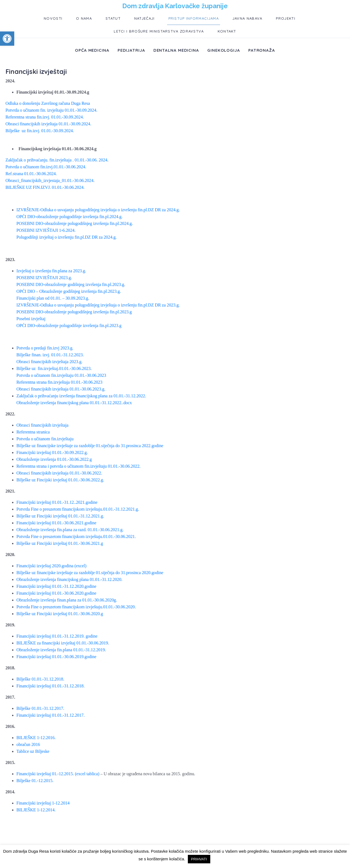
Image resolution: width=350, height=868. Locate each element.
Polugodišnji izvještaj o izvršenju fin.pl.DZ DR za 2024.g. (66, 237)
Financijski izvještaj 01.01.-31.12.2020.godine (56, 586)
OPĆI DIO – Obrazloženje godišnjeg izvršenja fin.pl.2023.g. (69, 291)
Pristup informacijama (194, 18)
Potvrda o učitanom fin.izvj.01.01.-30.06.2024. (46, 167)
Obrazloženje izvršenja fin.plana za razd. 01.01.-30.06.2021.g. (70, 530)
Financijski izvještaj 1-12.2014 (43, 803)
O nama (84, 18)
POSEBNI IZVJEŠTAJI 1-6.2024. (46, 230)
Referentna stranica (33, 432)
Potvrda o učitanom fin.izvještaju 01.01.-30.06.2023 (61, 375)
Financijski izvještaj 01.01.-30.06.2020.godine (56, 593)
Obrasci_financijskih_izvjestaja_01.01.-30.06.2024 (49, 180)
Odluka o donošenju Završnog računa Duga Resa (48, 103)
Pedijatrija (131, 50)
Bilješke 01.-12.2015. (35, 781)
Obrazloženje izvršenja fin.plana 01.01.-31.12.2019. (61, 650)
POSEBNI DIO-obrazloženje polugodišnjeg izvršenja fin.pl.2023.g (74, 312)
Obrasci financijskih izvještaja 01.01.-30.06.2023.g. (61, 389)
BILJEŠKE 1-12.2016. (36, 738)
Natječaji (145, 18)
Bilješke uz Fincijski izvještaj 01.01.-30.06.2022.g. (60, 480)
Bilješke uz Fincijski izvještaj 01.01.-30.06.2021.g (60, 543)
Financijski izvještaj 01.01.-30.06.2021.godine (56, 523)
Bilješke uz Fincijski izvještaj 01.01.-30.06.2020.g (60, 614)
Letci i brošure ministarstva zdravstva (159, 31)
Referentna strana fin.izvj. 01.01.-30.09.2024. (45, 117)
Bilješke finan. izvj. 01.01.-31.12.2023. (50, 355)
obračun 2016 (28, 744)
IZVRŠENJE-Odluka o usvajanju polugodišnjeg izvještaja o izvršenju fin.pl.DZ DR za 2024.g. (98, 210)
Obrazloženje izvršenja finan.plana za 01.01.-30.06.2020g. (67, 600)
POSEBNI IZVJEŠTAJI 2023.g (44, 278)
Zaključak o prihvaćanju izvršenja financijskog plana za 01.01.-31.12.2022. (81, 396)
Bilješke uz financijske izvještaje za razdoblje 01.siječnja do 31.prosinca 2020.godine (90, 573)
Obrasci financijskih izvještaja (42, 425)
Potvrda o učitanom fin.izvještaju (45, 439)
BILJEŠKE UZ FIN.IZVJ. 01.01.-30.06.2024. (45, 187)
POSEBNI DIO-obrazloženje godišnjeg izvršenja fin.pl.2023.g (70, 284)
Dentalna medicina (176, 50)
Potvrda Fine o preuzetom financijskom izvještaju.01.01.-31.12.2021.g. (78, 509)
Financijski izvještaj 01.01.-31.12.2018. (50, 686)
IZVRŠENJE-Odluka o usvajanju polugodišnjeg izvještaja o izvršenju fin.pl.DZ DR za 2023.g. (98, 305)
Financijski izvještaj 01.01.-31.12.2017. (50, 715)
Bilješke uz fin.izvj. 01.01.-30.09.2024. (40, 131)
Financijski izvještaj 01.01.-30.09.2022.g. (52, 452)
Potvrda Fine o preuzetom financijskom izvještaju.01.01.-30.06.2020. (76, 607)
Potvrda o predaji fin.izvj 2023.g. (45, 348)
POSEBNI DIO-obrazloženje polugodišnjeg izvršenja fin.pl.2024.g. (75, 223)
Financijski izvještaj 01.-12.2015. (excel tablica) (58, 774)
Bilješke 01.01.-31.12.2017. (40, 708)
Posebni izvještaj (31, 319)
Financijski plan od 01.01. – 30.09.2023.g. (53, 298)
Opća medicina (92, 50)
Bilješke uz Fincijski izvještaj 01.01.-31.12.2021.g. (60, 516)
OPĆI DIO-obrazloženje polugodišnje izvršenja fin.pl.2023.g (69, 325)
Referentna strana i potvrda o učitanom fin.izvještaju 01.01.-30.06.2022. (78, 466)
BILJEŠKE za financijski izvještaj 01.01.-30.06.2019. (63, 643)
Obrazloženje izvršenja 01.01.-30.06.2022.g (54, 459)
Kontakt (227, 31)
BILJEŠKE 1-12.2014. (36, 810)
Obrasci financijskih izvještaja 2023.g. (49, 362)
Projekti (285, 18)
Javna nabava (247, 18)
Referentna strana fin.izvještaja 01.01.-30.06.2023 (59, 382)
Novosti (53, 18)
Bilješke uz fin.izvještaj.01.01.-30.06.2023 (53, 368)
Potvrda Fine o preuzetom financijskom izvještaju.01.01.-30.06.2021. (76, 536)
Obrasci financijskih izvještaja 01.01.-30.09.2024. (48, 124)
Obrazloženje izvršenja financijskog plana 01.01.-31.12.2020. (69, 579)
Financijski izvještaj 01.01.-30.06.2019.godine (56, 657)
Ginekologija (224, 50)
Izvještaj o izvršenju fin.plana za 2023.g (51, 271)
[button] (7, 39)
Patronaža (262, 50)
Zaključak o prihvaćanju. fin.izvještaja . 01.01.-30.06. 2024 (56, 160)
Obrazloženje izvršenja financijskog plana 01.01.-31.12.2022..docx (74, 403)
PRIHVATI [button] (199, 859)
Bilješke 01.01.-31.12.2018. (40, 679)
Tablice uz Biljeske (33, 751)
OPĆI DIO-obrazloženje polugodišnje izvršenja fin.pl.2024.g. (69, 217)
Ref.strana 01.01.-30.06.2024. (31, 174)
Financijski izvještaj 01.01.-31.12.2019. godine (57, 636)
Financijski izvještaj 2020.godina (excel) (51, 566)
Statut (113, 18)
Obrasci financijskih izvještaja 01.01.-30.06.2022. (59, 473)
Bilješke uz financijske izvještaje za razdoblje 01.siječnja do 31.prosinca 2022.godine (90, 446)
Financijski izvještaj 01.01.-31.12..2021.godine (57, 502)
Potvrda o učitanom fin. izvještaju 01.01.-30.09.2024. (51, 110)
